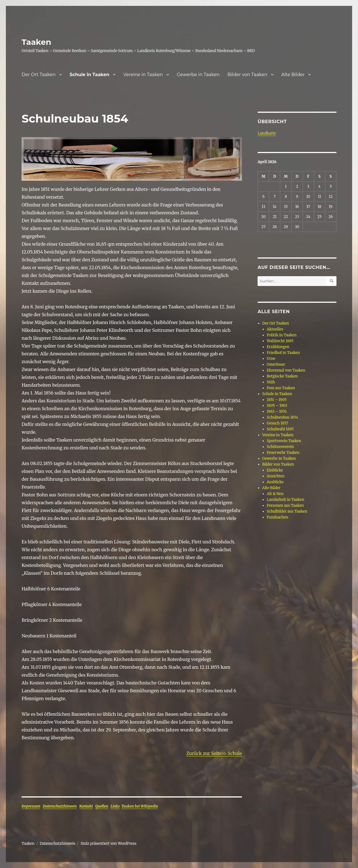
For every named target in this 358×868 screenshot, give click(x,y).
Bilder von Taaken (247, 75)
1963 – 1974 (277, 411)
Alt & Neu (275, 494)
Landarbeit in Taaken (286, 500)
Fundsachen (277, 517)
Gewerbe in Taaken (198, 75)
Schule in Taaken (89, 75)
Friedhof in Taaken (283, 353)
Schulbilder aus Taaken (287, 511)
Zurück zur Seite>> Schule (214, 753)
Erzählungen (278, 347)
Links (115, 806)
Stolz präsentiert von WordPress (109, 844)
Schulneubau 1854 (282, 417)
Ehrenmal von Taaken (286, 370)
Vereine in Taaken (143, 75)
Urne (271, 359)
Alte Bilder (293, 75)
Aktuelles (275, 329)
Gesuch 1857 (277, 423)
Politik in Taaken (282, 335)
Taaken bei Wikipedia (140, 806)
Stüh (271, 382)
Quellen (102, 806)
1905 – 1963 (277, 406)
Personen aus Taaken (285, 505)
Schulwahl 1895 (280, 429)
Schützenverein (280, 447)
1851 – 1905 (277, 400)
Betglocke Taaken (282, 376)
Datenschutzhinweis (60, 806)
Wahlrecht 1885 (280, 341)
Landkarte (267, 133)
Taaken (36, 42)
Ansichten (276, 476)
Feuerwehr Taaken (283, 453)
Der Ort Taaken (39, 75)
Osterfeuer (276, 364)
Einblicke (275, 470)
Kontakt (86, 806)
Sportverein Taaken (284, 441)
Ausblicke (275, 482)
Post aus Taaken (281, 388)
